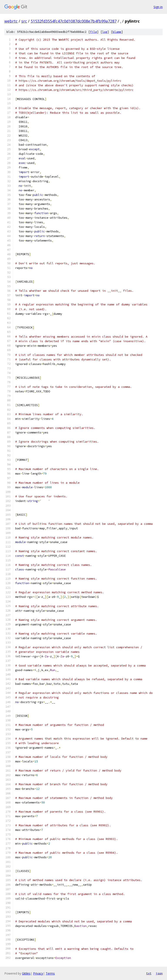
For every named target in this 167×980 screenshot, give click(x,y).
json (159, 973)
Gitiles (26, 973)
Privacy (38, 973)
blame (117, 32)
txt (149, 973)
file (94, 32)
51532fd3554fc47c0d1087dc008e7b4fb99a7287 (74, 21)
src (24, 21)
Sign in (158, 7)
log (105, 32)
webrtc (11, 21)
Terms (50, 973)
